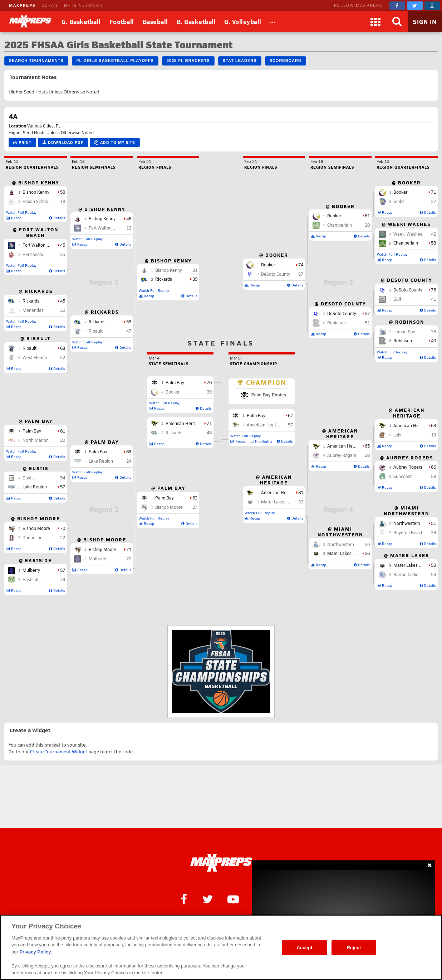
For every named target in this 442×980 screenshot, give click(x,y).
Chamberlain (406, 243)
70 (63, 528)
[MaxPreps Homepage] (221, 863)
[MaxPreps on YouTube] (233, 899)
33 (301, 502)
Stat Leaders (240, 61)
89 (129, 452)
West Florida (35, 357)
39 (195, 279)
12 (129, 228)
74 (301, 265)
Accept (304, 948)
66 (433, 467)
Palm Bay (32, 431)
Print (22, 142)
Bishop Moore (36, 528)
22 (63, 440)
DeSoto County (408, 290)
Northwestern (407, 523)
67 (290, 415)
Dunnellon (33, 537)
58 (63, 192)
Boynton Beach (408, 532)
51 (433, 523)
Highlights (261, 441)
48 (129, 218)
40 (433, 341)
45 (63, 245)
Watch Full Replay (21, 212)
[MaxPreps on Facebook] (397, 6)
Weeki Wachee (408, 234)
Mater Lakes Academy (415, 565)
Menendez (33, 310)
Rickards (31, 301)
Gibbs (399, 201)
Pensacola (33, 254)
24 (129, 461)
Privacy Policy (35, 952)
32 (63, 310)
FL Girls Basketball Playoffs (115, 61)
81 (63, 431)
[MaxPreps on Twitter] (415, 6)
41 (433, 299)
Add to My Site (115, 142)
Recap (14, 218)
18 (63, 201)
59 (129, 322)
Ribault (30, 348)
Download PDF (63, 142)
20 (129, 559)
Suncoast (402, 476)
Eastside (31, 579)
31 (195, 270)
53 (433, 476)
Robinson (403, 341)
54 (63, 478)
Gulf (397, 299)
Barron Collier (407, 574)
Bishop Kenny (36, 192)
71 (129, 549)
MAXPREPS (22, 5)
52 (63, 357)
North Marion (36, 440)
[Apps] (375, 21)
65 (367, 446)
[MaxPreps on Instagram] (432, 6)
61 (367, 216)
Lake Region (35, 487)
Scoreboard (286, 61)
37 (301, 274)
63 (63, 348)
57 (63, 487)
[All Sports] (273, 21)
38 (433, 332)
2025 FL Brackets (188, 61)
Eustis (29, 478)
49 (63, 579)
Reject (354, 948)
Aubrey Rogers (408, 467)
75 (433, 290)
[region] (221, 947)
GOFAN (50, 5)
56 (367, 553)
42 (433, 234)
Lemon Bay (404, 332)
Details (57, 218)
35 (63, 254)
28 (367, 455)
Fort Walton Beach (41, 245)
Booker (400, 192)
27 (195, 507)
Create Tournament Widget (59, 752)
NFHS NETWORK (83, 5)
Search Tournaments (36, 61)
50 (367, 544)
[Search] (397, 21)
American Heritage (412, 425)
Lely (397, 435)
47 (129, 331)
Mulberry (31, 570)
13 (433, 435)
